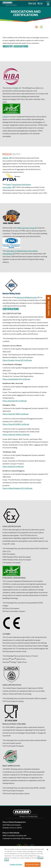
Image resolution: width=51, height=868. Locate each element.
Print (41, 27)
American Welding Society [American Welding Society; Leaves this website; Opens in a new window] (27, 297)
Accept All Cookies (33, 864)
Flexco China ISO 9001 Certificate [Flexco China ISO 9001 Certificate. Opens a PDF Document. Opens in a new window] (16, 414)
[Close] (47, 850)
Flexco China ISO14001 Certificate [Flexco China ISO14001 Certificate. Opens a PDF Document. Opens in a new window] (16, 424)
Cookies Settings (16, 864)
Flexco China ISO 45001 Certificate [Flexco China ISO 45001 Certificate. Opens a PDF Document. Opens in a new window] (16, 434)
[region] (25, 857)
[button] (29, 3)
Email (37, 27)
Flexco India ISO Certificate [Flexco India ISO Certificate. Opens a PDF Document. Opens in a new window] (13, 466)
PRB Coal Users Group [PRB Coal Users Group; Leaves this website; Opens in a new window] (26, 228)
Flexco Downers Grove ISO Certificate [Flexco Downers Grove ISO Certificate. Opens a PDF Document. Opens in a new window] (17, 360)
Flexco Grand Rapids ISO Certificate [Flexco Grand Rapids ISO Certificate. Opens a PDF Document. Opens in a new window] (16, 379)
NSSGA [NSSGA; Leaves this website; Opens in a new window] (6, 158)
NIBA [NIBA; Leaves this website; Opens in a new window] (16, 88)
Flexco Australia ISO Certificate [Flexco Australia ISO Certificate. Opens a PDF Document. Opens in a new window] (15, 401)
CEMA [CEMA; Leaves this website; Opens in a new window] (11, 111)
